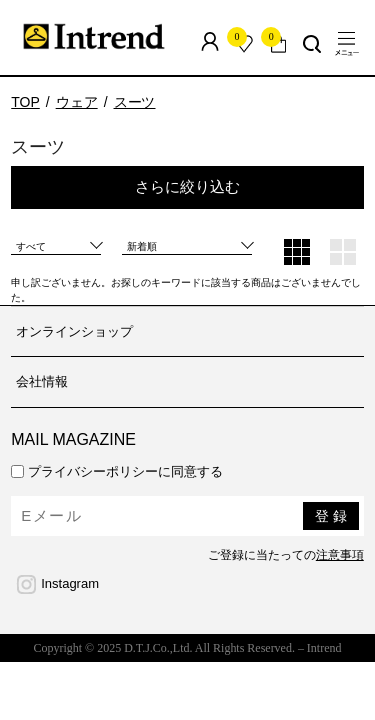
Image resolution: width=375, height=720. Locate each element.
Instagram (70, 583)
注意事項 (340, 555)
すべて (31, 246)
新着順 (142, 246)
